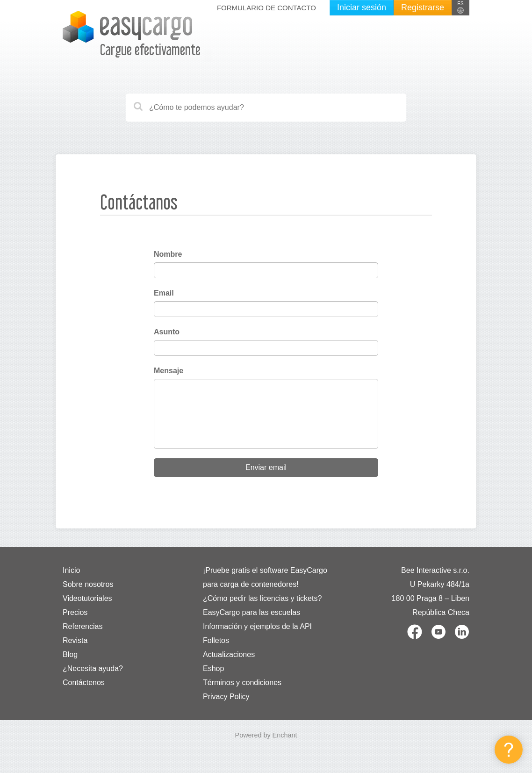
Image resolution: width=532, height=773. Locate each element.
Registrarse (423, 7)
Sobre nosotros (88, 584)
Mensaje (169, 371)
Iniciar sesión (362, 7)
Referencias (83, 626)
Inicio (71, 570)
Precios (75, 612)
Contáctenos (84, 683)
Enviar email (266, 467)
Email (164, 293)
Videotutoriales (87, 598)
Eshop (213, 668)
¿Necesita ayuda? (93, 668)
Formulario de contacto (266, 8)
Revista (75, 640)
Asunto (167, 332)
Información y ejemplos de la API (257, 626)
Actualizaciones (229, 654)
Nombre (168, 254)
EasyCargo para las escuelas (252, 612)
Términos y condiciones (242, 683)
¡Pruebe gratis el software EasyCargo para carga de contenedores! (265, 577)
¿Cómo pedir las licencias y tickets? (262, 598)
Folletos (216, 640)
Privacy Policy (226, 697)
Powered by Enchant (266, 735)
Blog (70, 654)
